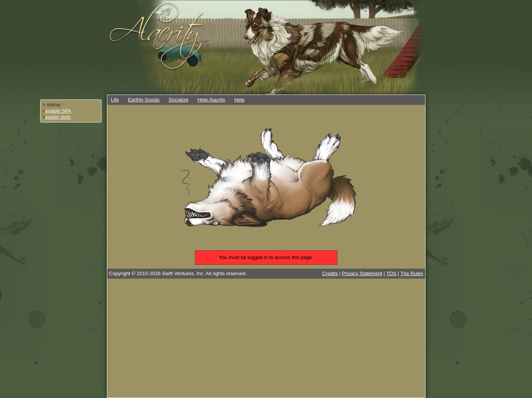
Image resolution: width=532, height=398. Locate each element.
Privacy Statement (362, 273)
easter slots (58, 117)
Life (115, 100)
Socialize (178, 100)
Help (240, 100)
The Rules (412, 273)
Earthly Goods (144, 100)
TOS (391, 273)
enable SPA (58, 111)
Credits (330, 273)
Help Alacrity (211, 100)
